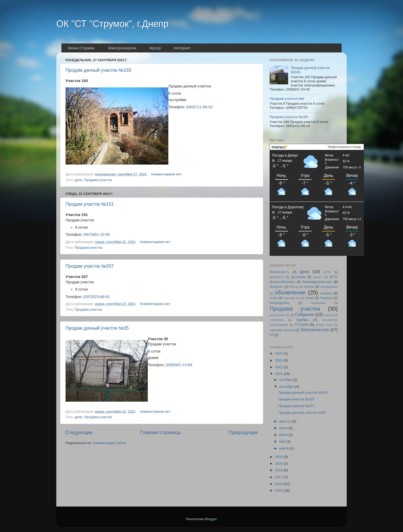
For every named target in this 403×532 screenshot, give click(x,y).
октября (286, 380)
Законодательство (317, 282)
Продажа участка (98, 180)
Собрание (304, 314)
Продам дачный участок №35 (97, 328)
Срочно (329, 315)
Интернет (276, 287)
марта (284, 448)
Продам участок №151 (90, 204)
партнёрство (292, 298)
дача (78, 180)
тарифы (302, 320)
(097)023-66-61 (97, 297)
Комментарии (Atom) (109, 443)
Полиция (326, 298)
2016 (279, 484)
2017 (279, 477)
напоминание (329, 287)
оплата (326, 293)
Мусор (294, 287)
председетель (280, 303)
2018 (279, 470)
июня (284, 435)
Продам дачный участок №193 (98, 70)
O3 (272, 335)
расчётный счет (280, 315)
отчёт (274, 298)
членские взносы (282, 330)
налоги (309, 287)
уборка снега (324, 325)
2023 (279, 360)
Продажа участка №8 (287, 99)
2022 (279, 367)
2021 (279, 374)
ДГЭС (327, 272)
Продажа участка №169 (289, 117)
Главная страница (161, 432)
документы (277, 277)
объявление (290, 292)
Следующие (79, 432)
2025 (279, 353)
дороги (318, 277)
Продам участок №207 (90, 266)
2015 (279, 490)
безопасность (279, 272)
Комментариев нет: (167, 174)
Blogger (211, 519)
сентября (287, 387)
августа (286, 421)
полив (310, 298)
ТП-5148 (301, 325)
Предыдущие (243, 432)
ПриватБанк (318, 303)
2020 (279, 457)
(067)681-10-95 (97, 235)
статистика (277, 320)
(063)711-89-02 (199, 107)
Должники (298, 277)
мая (283, 441)
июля (284, 428)
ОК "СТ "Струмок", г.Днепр (112, 24)
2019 (279, 463)
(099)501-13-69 (179, 365)
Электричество (315, 330)
